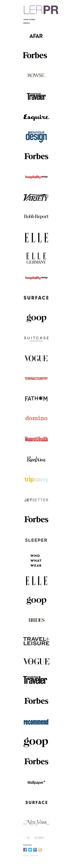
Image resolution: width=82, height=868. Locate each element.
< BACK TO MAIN (29, 20)
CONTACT (27, 23)
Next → (41, 838)
